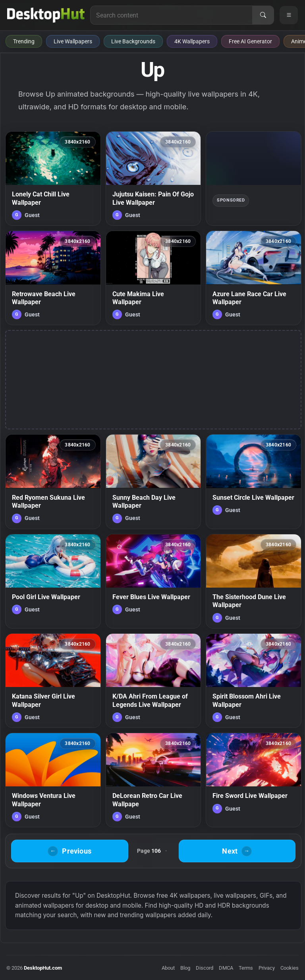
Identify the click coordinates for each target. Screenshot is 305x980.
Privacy (267, 968)
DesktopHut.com (43, 968)
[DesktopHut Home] (46, 15)
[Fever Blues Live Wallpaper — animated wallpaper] (153, 581)
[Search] (263, 15)
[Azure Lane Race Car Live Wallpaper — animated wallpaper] (254, 278)
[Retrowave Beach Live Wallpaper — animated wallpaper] (53, 278)
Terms (246, 968)
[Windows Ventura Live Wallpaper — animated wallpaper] (53, 780)
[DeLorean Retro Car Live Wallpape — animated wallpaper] (153, 780)
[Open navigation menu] (289, 15)
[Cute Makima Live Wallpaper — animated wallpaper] (153, 278)
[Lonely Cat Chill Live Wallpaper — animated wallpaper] (53, 179)
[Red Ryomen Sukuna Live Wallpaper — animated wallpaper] (53, 481)
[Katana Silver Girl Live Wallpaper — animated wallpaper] (53, 681)
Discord (205, 968)
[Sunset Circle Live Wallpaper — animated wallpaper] (254, 481)
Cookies (290, 968)
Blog (185, 968)
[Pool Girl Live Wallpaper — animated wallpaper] (53, 581)
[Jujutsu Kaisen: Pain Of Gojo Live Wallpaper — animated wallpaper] (153, 179)
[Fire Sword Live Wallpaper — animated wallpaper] (254, 780)
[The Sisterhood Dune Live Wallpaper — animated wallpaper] (254, 581)
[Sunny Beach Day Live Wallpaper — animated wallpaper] (153, 481)
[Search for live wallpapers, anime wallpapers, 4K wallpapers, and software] (171, 15)
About (168, 968)
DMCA (226, 968)
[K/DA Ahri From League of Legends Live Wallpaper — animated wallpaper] (153, 681)
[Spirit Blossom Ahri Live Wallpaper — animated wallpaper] (254, 681)
